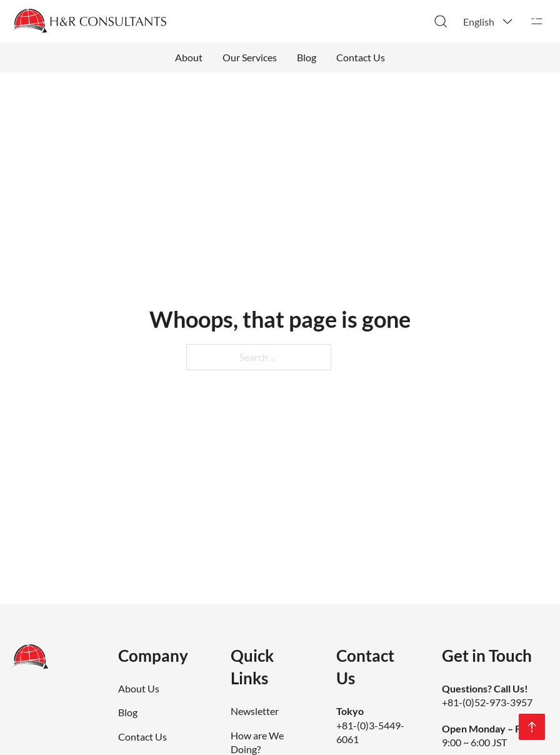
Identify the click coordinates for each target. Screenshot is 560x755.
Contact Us (361, 57)
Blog (307, 57)
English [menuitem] (479, 22)
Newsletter (255, 711)
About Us (139, 688)
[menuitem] (489, 21)
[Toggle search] (441, 21)
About (189, 57)
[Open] (537, 21)
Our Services (250, 57)
